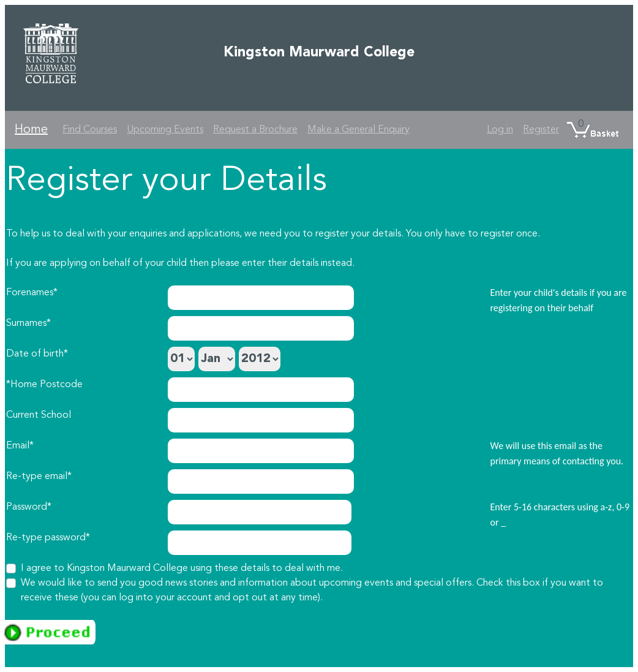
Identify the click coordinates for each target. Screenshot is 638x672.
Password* (29, 507)
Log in (500, 130)
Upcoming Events (165, 130)
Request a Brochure (255, 130)
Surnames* (28, 323)
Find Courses (90, 130)
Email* (20, 446)
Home (31, 130)
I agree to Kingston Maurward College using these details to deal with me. (182, 568)
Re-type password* (48, 538)
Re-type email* (39, 477)
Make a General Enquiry (358, 130)
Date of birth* (37, 354)
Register (541, 130)
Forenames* (32, 293)
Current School (39, 415)
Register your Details (167, 181)
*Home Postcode (44, 385)
